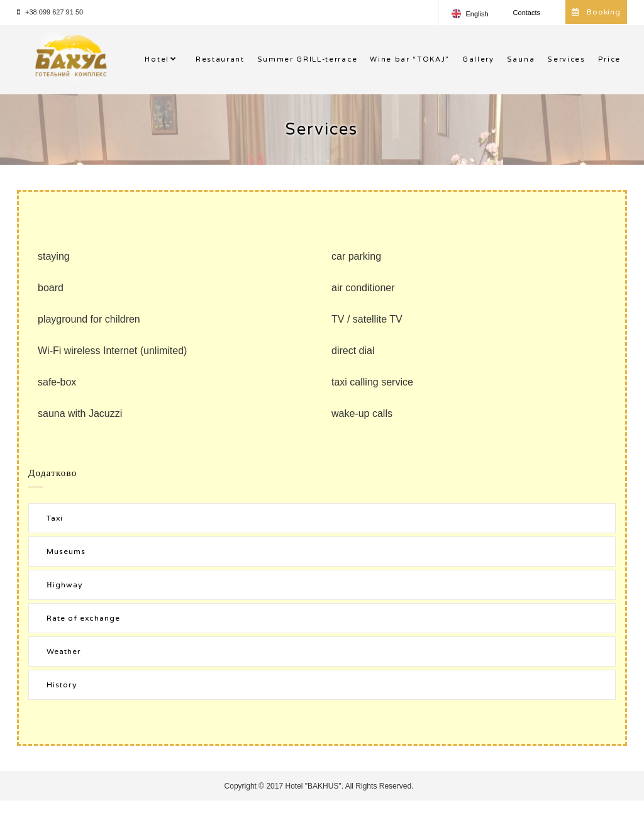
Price (609, 59)
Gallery (478, 59)
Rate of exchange (83, 618)
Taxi (55, 518)
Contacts (527, 13)
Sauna (521, 59)
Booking (596, 12)
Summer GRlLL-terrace (308, 59)
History (62, 685)
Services (566, 59)
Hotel (157, 59)
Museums (66, 552)
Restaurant (220, 59)
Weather (64, 651)
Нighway (64, 585)
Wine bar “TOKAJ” (410, 59)
